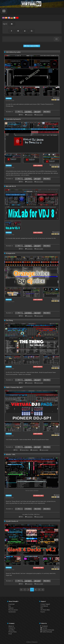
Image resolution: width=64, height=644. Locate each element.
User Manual (44, 606)
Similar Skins (25, 450)
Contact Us (12, 628)
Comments (30, 115)
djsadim (57, 98)
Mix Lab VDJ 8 (11, 186)
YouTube (44, 628)
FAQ (42, 608)
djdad (58, 433)
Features (11, 608)
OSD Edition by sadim (13, 52)
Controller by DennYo (13, 119)
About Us (11, 626)
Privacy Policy (13, 632)
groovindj (57, 232)
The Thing (9, 320)
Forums (43, 612)
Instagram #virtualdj (47, 630)
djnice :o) (57, 299)
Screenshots (12, 612)
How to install (39, 115)
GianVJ (58, 495)
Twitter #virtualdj (46, 632)
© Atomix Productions (32, 642)
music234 (57, 366)
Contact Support (45, 604)
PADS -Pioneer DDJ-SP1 (14, 387)
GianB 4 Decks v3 (12, 521)
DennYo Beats (55, 165)
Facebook (44, 626)
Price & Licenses (13, 610)
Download (11, 604)
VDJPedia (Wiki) (45, 610)
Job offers (11, 630)
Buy (10, 606)
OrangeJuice (11, 253)
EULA (10, 634)
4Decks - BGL (11, 454)
